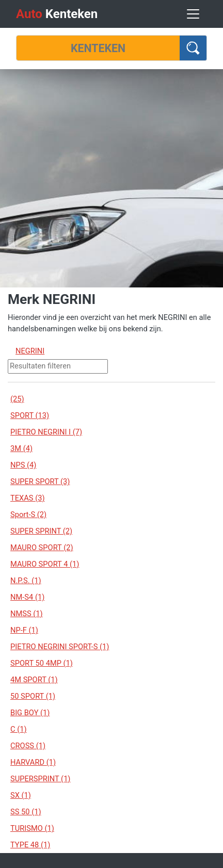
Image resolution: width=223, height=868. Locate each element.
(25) (17, 399)
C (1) (19, 729)
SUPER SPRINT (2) (41, 531)
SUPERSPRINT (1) (40, 779)
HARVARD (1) (33, 762)
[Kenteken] (98, 48)
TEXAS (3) (28, 498)
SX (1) (21, 795)
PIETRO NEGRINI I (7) (46, 432)
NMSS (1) (27, 614)
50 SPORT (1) (33, 696)
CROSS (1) (28, 746)
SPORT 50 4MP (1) (42, 663)
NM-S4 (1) (27, 597)
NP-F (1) (24, 630)
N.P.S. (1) (26, 581)
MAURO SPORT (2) (42, 548)
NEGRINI (30, 351)
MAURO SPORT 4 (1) (45, 564)
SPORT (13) (30, 415)
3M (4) (21, 448)
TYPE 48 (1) (30, 845)
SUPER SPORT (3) (40, 481)
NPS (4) (23, 465)
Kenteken (57, 14)
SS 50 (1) (26, 812)
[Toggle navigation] (193, 14)
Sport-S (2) (28, 515)
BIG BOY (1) (30, 713)
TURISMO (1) (32, 828)
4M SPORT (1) (34, 680)
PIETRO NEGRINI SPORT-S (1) (60, 647)
